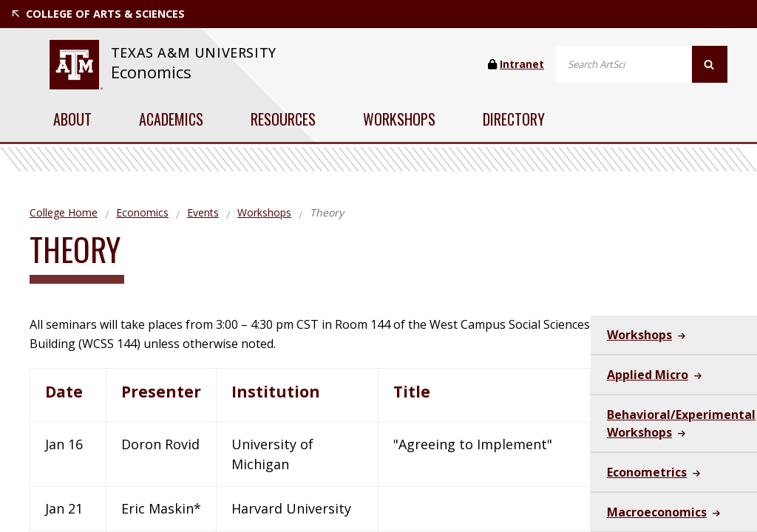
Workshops (399, 119)
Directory (514, 119)
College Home (64, 212)
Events (203, 212)
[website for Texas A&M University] (76, 65)
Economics (151, 72)
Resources (283, 119)
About (72, 119)
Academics (171, 119)
